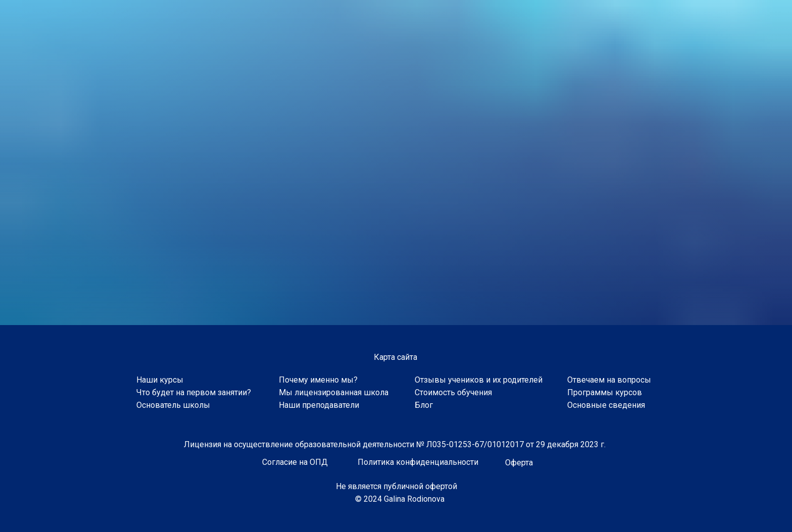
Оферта (519, 463)
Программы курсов (605, 392)
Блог (424, 405)
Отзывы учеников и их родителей (479, 380)
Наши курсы (160, 380)
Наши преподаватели (319, 405)
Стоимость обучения (453, 392)
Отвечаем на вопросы (609, 380)
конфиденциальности (437, 462)
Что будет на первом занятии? (194, 392)
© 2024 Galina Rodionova (400, 499)
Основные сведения (606, 405)
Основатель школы (173, 405)
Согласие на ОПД (295, 462)
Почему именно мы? (318, 380)
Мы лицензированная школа (334, 392)
